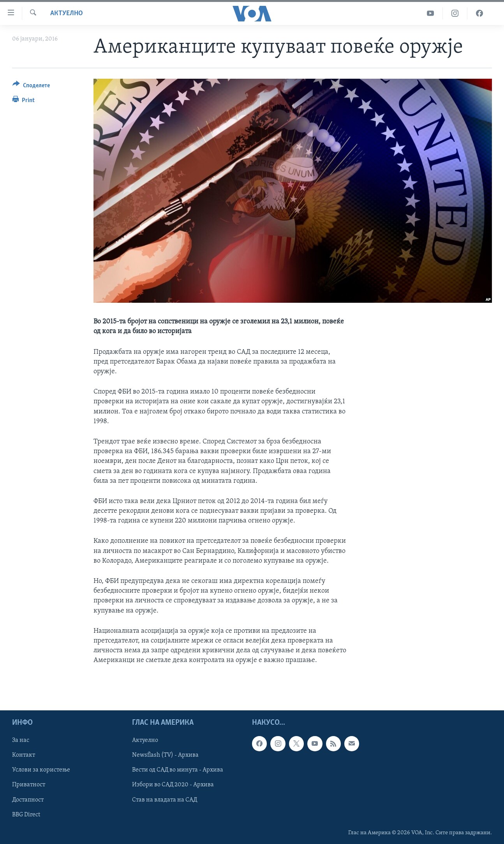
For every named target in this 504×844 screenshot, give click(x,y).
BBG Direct (26, 814)
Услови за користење (41, 770)
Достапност (28, 800)
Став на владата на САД (165, 800)
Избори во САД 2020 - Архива (173, 785)
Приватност (29, 785)
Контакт (24, 755)
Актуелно (67, 13)
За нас (21, 740)
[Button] (31, 87)
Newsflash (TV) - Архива (165, 755)
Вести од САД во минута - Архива (178, 770)
